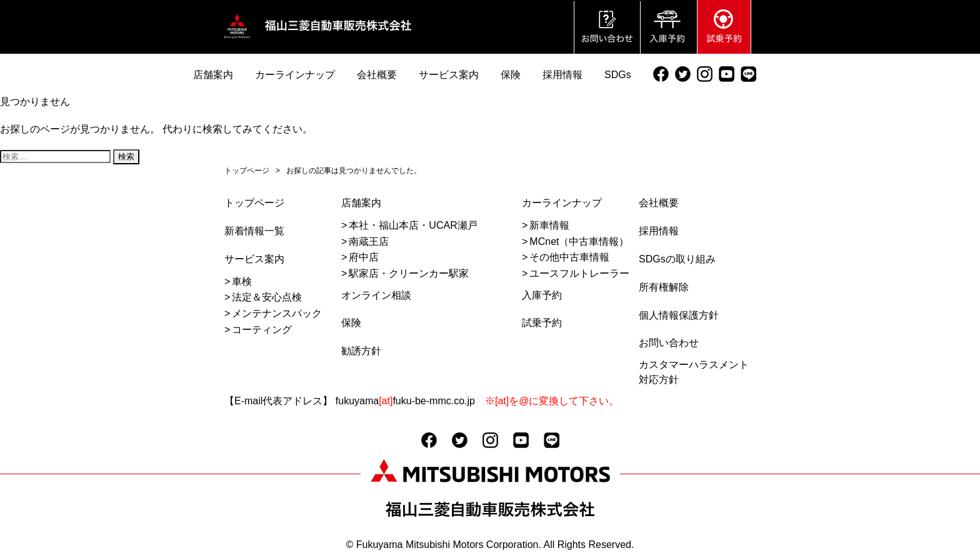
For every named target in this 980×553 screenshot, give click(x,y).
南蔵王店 (369, 242)
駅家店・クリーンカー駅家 (409, 273)
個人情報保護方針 (679, 315)
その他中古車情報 (569, 257)
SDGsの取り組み (677, 259)
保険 (351, 323)
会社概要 (659, 203)
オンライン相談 (376, 295)
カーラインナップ (562, 203)
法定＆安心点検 (267, 297)
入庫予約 (542, 295)
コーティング (262, 330)
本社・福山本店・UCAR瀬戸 (413, 225)
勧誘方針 (361, 351)
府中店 (364, 257)
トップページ (254, 203)
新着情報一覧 (254, 231)
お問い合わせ (669, 343)
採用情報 (659, 231)
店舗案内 (361, 203)
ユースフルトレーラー (579, 273)
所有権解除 (664, 287)
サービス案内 (254, 259)
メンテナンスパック (277, 313)
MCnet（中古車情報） (579, 242)
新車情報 (549, 225)
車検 (242, 281)
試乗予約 (542, 323)
